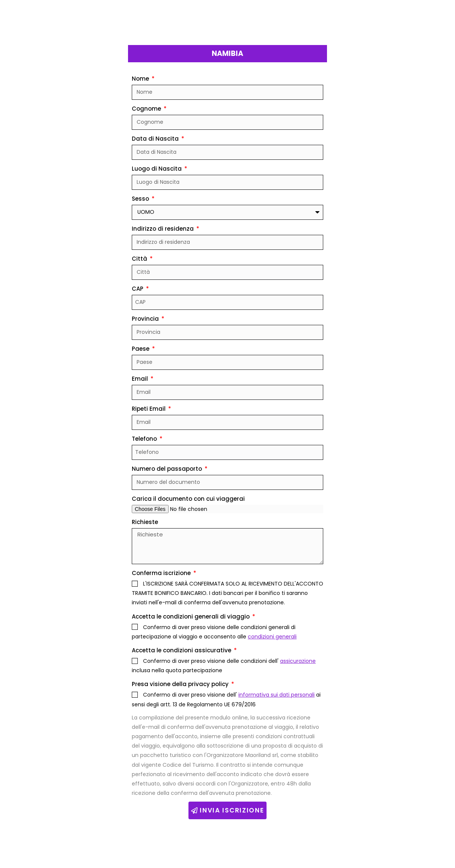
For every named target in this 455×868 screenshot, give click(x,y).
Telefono (145, 439)
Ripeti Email (149, 409)
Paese (141, 349)
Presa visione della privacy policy (181, 684)
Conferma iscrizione (162, 573)
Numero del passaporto (168, 469)
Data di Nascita (156, 139)
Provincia (146, 319)
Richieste (145, 522)
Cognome (147, 109)
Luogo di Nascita (157, 169)
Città (140, 259)
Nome (141, 79)
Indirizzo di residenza (163, 229)
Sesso (141, 199)
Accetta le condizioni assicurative (182, 650)
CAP (138, 289)
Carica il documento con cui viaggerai (188, 499)
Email (141, 379)
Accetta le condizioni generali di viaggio (191, 616)
